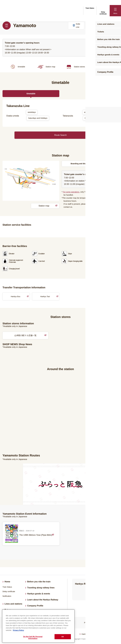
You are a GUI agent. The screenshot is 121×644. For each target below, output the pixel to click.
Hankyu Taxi (45, 296)
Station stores (75, 68)
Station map (46, 68)
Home (7, 581)
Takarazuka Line (93, 26)
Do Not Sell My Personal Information (33, 638)
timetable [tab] (31, 94)
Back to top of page (116, 635)
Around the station (104, 68)
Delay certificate (103, 10)
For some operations (72, 192)
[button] (115, 11)
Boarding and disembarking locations (87, 163)
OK (63, 637)
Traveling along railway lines (41, 587)
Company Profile (35, 605)
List (117, 550)
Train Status (90, 8)
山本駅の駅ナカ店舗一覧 (34, 335)
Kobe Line (76, 26)
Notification (7, 596)
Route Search (61, 134)
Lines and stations (13, 603)
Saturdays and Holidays (39, 119)
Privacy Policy (90, 622)
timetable (17, 68)
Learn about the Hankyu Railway (43, 599)
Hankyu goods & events (39, 593)
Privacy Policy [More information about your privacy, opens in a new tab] (18, 630)
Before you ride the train (39, 581)
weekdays (32, 113)
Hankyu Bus (15, 296)
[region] (38, 626)
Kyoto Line (110, 26)
